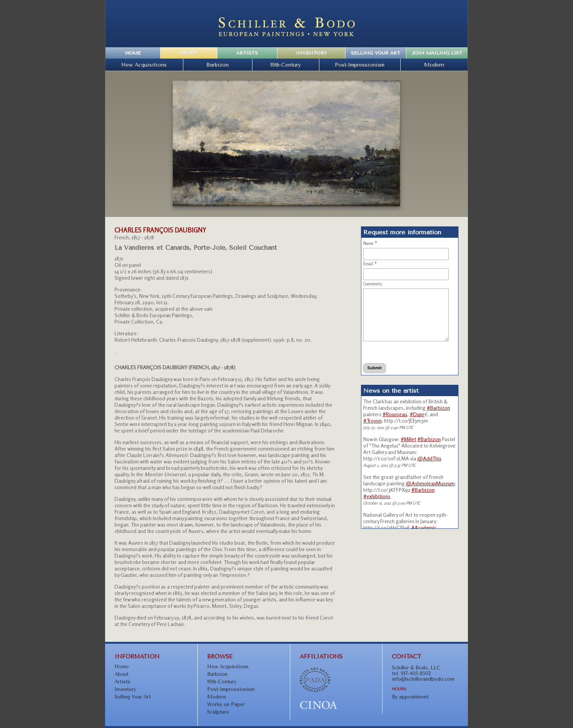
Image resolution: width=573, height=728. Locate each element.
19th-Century (286, 65)
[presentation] (398, 352)
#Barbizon (438, 408)
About (189, 53)
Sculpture (218, 712)
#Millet (408, 439)
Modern (434, 65)
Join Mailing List (437, 53)
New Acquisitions (144, 65)
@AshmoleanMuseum (430, 483)
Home (133, 53)
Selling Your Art (376, 53)
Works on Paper (226, 704)
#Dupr (417, 414)
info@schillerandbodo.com (423, 679)
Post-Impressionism (360, 65)
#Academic (424, 527)
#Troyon (372, 421)
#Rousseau (395, 414)
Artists (247, 53)
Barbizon (218, 65)
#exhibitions (377, 496)
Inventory (311, 53)
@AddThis (429, 458)
